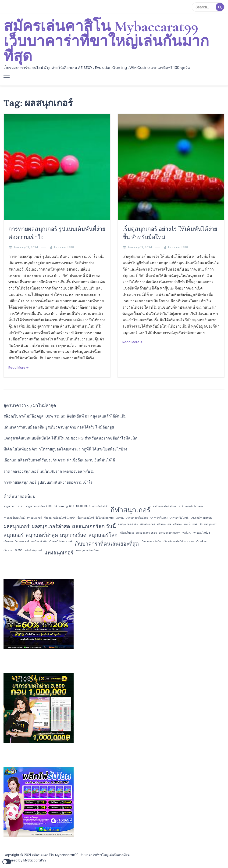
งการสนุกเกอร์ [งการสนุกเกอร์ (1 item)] (34, 518)
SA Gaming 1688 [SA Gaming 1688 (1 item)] (64, 506)
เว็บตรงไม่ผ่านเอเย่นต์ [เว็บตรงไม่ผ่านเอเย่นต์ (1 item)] (61, 541)
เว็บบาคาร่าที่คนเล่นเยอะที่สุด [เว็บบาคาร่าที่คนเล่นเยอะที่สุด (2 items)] (107, 544)
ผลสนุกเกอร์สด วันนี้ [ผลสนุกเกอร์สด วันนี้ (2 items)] (94, 527)
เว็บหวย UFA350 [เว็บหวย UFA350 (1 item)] (13, 550)
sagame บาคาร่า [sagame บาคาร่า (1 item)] (13, 506)
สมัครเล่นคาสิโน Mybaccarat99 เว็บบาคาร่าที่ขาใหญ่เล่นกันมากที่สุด (106, 41)
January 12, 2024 (26, 247)
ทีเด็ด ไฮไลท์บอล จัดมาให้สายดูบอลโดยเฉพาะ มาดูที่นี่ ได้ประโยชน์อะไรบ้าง (65, 449)
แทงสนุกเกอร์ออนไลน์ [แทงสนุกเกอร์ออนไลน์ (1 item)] (87, 550)
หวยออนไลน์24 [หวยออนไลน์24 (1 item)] (202, 533)
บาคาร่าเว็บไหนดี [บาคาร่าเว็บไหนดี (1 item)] (179, 518)
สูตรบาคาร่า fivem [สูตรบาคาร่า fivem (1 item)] (170, 533)
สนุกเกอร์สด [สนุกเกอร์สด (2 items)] (73, 535)
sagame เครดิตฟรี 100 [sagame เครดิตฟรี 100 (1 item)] (39, 506)
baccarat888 (64, 247)
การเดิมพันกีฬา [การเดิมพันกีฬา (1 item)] (100, 506)
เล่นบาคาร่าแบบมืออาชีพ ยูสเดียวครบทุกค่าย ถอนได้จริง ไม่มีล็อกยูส (59, 427)
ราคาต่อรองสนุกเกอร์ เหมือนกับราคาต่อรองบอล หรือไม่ (49, 471)
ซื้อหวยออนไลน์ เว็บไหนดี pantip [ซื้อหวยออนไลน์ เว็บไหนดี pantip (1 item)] (96, 518)
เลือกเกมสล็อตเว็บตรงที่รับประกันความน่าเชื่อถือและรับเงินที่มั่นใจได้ (59, 460)
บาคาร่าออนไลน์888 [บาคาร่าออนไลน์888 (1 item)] (137, 518)
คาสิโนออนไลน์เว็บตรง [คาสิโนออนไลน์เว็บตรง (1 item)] (191, 506)
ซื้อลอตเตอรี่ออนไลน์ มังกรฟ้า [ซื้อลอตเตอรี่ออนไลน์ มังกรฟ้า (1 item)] (60, 518)
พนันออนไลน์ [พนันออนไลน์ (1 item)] (164, 524)
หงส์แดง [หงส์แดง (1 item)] (187, 533)
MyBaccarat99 (35, 860)
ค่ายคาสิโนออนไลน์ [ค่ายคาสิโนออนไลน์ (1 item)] (14, 518)
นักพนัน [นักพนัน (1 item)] (120, 518)
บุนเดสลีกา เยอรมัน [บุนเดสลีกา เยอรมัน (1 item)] (201, 518)
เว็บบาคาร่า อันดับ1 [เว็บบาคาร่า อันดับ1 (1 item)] (151, 541)
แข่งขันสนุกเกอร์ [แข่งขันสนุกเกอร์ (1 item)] (33, 550)
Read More (17, 368)
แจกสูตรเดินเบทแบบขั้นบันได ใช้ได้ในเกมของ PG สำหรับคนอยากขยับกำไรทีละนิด (70, 438)
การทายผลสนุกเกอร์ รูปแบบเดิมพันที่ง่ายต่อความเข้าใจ (57, 233)
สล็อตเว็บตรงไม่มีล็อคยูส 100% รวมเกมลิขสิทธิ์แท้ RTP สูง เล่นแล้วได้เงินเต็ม (65, 416)
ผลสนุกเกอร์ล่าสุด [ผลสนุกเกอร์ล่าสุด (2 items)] (51, 527)
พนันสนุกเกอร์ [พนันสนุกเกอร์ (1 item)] (148, 524)
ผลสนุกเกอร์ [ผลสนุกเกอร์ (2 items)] (17, 527)
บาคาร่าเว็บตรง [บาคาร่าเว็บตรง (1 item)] (159, 518)
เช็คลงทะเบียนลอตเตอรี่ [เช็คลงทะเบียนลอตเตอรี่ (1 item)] (16, 541)
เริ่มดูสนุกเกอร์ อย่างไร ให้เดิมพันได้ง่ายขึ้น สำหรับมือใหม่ (170, 233)
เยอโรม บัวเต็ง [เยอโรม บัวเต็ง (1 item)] (39, 541)
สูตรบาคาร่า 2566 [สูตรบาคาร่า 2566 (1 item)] (147, 533)
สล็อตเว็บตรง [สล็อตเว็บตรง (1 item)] (127, 533)
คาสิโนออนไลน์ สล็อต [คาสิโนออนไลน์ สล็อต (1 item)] (165, 506)
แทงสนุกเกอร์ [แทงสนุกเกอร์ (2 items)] (59, 553)
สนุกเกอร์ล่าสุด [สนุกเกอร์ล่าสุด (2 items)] (42, 535)
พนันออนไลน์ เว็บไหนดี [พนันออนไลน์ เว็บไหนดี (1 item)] (185, 524)
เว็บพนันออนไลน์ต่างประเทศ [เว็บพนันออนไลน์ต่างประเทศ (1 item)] (179, 541)
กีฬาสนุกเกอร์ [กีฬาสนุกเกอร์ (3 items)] (131, 510)
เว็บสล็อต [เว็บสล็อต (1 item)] (201, 541)
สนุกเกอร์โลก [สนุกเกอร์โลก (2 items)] (103, 535)
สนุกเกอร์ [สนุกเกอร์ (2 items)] (14, 535)
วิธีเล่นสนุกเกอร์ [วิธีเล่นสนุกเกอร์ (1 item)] (208, 524)
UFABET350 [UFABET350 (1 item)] (83, 506)
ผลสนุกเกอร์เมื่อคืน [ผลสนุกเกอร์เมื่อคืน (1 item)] (128, 524)
